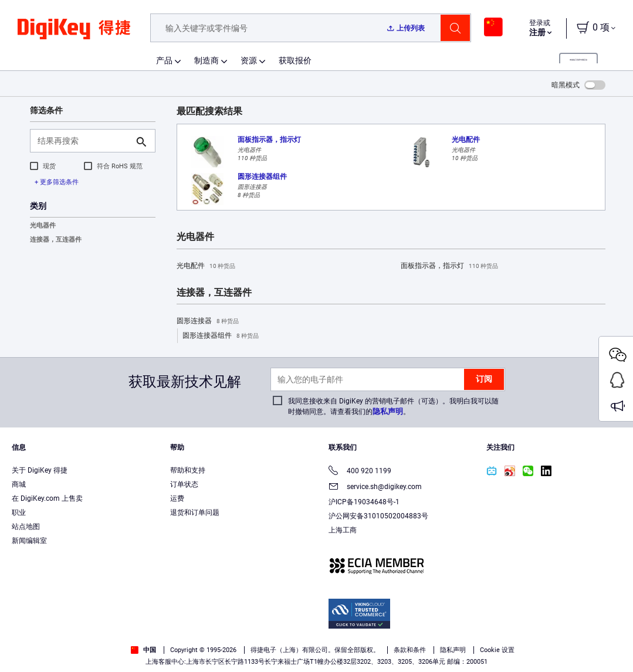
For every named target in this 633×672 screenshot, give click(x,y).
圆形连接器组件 (221, 336)
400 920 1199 (360, 472)
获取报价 (295, 60)
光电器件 (43, 225)
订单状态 (184, 484)
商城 (19, 484)
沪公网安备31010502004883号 (378, 516)
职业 (19, 513)
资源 (249, 60)
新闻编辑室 (29, 541)
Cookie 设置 (497, 650)
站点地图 (26, 527)
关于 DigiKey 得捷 (40, 470)
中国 (143, 650)
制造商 (207, 60)
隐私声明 (388, 411)
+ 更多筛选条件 (57, 182)
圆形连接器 (208, 321)
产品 (164, 60)
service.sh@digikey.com (375, 488)
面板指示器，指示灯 (449, 266)
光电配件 (206, 266)
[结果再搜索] (83, 141)
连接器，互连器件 (56, 240)
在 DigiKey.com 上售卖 (47, 498)
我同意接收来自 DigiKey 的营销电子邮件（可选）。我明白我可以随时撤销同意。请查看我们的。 (393, 406)
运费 (177, 498)
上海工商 (343, 530)
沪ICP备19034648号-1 (364, 502)
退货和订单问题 (195, 513)
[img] (74, 35)
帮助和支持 (188, 470)
